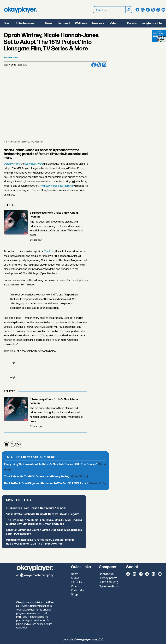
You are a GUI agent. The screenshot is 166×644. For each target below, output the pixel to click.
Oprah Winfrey (12, 164)
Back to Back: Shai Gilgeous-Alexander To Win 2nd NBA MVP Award (55, 483)
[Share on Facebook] (94, 65)
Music (75, 578)
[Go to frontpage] (20, 10)
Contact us (106, 574)
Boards (132, 23)
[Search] (129, 10)
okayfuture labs (152, 23)
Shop (7, 23)
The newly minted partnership (56, 186)
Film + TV (77, 582)
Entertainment (25, 23)
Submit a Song (109, 582)
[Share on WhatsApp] (104, 65)
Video (113, 23)
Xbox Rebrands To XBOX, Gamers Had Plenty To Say (46, 477)
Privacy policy (108, 578)
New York (98, 23)
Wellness (81, 23)
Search (93, 6)
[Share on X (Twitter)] (99, 65)
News (49, 23)
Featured (64, 23)
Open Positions (109, 586)
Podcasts (77, 590)
